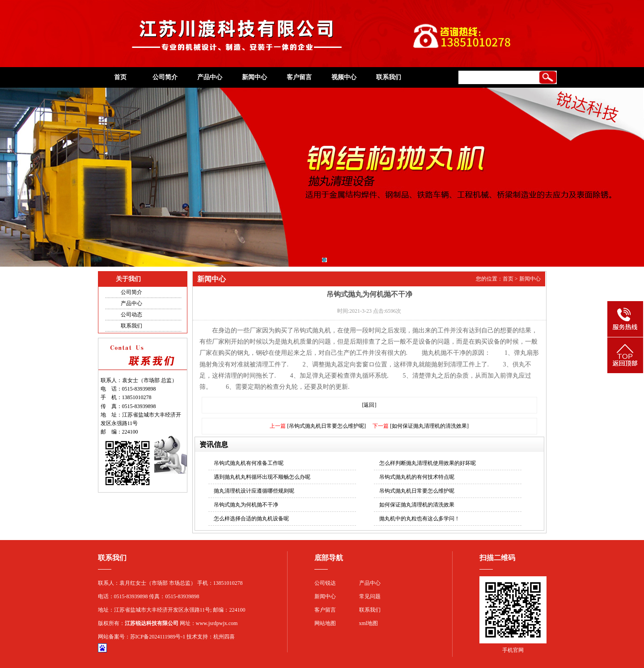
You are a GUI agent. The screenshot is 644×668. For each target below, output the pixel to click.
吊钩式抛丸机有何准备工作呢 (249, 463)
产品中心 (210, 77)
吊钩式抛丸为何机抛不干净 (246, 505)
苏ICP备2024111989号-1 (158, 637)
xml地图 (369, 623)
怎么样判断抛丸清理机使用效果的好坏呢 (428, 463)
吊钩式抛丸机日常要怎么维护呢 (417, 491)
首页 (120, 77)
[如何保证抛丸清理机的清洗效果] (429, 426)
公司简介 (165, 77)
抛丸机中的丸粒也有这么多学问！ (419, 519)
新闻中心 (254, 77)
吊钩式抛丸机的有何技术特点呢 (417, 477)
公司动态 (131, 315)
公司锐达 (325, 583)
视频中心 (344, 77)
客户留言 (299, 77)
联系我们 (389, 77)
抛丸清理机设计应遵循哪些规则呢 (254, 491)
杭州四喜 (224, 637)
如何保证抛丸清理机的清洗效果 (417, 505)
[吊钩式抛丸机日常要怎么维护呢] (326, 426)
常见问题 (370, 596)
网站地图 (325, 623)
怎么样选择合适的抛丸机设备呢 (251, 519)
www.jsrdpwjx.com (217, 623)
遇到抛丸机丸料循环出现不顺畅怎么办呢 (262, 477)
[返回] (369, 405)
